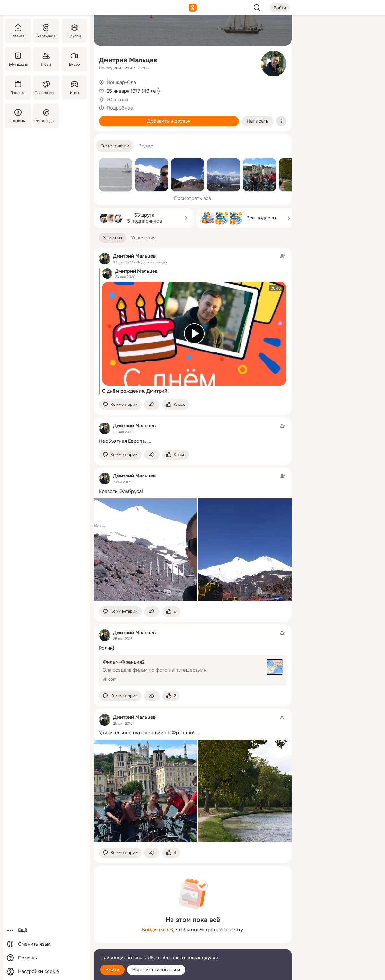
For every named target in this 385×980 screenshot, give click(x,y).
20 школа (117, 100)
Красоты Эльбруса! (121, 491)
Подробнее (120, 108)
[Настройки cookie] (46, 971)
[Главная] (18, 31)
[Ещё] (46, 930)
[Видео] (74, 59)
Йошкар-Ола (121, 82)
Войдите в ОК (158, 930)
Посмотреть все (193, 198)
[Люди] (46, 59)
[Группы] (74, 31)
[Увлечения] (46, 31)
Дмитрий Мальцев (128, 60)
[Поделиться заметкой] (152, 405)
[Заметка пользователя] (193, 433)
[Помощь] (18, 116)
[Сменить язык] (46, 944)
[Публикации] (18, 59)
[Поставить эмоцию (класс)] (176, 405)
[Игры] (74, 87)
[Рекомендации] (46, 116)
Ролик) (107, 648)
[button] (115, 146)
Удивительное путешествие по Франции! (147, 733)
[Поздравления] (46, 87)
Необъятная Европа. (122, 441)
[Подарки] (18, 87)
